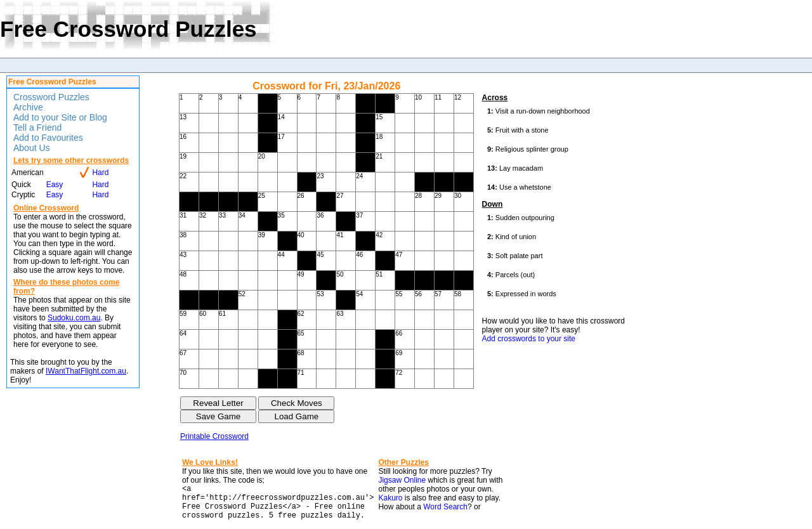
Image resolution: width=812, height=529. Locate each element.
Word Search (445, 507)
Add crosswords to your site (529, 339)
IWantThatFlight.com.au (86, 371)
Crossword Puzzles (51, 97)
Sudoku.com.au (74, 318)
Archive (28, 107)
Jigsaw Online (402, 480)
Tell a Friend (37, 127)
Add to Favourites (48, 138)
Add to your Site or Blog (60, 117)
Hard (100, 173)
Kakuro (390, 498)
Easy (55, 185)
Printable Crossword (214, 436)
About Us (32, 148)
